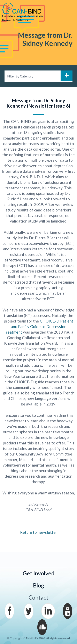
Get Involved (39, 573)
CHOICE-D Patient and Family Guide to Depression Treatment (38, 327)
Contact (38, 597)
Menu (69, 8)
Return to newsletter (39, 532)
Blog (39, 585)
